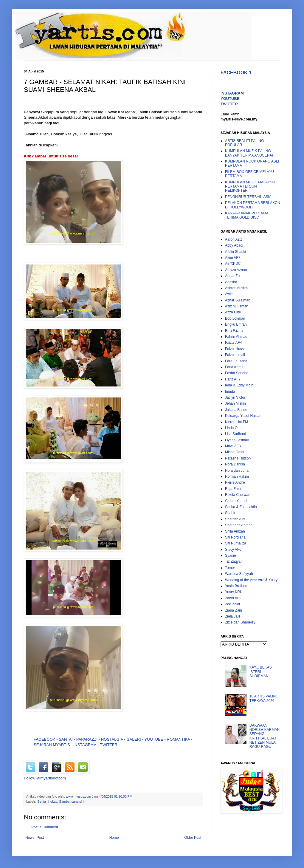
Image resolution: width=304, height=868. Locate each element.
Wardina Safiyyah (239, 574)
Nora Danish (235, 464)
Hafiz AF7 (233, 379)
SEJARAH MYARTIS (52, 745)
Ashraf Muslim (236, 288)
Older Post (193, 838)
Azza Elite (233, 312)
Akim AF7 (233, 258)
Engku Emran (236, 324)
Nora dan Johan (238, 471)
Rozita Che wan (238, 495)
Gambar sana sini (72, 802)
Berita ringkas (47, 802)
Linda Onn (233, 428)
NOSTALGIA (112, 739)
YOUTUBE (154, 739)
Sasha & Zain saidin (241, 507)
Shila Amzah (235, 531)
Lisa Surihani (235, 434)
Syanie (231, 556)
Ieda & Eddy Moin (239, 385)
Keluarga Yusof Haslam (244, 416)
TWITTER (109, 745)
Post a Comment (45, 827)
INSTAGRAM (85, 745)
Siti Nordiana (235, 537)
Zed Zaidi (232, 604)
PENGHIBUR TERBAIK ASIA (248, 197)
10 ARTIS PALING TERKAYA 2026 (264, 698)
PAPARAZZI (87, 739)
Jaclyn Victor (235, 397)
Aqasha (231, 282)
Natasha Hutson (238, 458)
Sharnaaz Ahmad (239, 525)
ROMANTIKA (179, 739)
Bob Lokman (235, 318)
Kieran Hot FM (236, 422)
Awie (229, 294)
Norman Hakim (237, 476)
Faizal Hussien (237, 349)
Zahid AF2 (233, 598)
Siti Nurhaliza (236, 543)
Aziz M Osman (237, 306)
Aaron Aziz (234, 239)
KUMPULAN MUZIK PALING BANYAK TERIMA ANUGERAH (250, 153)
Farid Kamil (234, 367)
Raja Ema (233, 489)
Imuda (230, 392)
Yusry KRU (234, 592)
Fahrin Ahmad (236, 337)
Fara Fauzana (236, 361)
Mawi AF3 (233, 446)
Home (114, 838)
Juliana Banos (236, 410)
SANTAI (66, 739)
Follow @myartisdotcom (45, 778)
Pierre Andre (235, 482)
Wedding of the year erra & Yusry (251, 580)
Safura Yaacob (237, 501)
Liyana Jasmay (237, 440)
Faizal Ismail (235, 355)
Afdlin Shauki (235, 252)
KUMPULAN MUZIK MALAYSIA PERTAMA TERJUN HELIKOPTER (250, 187)
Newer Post (35, 838)
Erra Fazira (234, 331)
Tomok (230, 568)
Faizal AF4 (234, 343)
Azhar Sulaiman (238, 300)
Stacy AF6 (233, 550)
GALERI (134, 739)
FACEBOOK (45, 739)
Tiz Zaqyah (234, 561)
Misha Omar (235, 452)
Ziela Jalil (232, 616)
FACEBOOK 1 (236, 73)
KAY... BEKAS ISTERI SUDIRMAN (261, 672)
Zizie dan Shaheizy (240, 622)
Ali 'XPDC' (233, 264)
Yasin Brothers (237, 586)
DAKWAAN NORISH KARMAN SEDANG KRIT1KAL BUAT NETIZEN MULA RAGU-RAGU (265, 736)
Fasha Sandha (237, 373)
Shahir (230, 513)
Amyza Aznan (236, 270)
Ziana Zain (234, 610)
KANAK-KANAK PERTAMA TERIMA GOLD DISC (247, 215)
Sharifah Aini (235, 519)
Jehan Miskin (235, 403)
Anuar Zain (234, 276)
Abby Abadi (234, 245)
